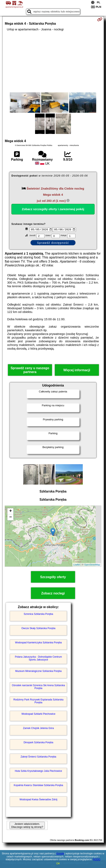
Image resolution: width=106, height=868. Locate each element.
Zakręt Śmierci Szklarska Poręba (38, 757)
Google (60, 854)
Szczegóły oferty (53, 577)
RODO (97, 859)
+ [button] (10, 512)
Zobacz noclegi (53, 594)
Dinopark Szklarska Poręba (38, 743)
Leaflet (77, 565)
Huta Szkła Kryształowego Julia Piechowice (38, 772)
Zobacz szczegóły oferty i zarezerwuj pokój (53, 209)
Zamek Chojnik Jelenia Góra (38, 729)
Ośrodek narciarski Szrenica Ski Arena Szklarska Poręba (38, 687)
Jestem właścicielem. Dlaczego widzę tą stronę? (27, 826)
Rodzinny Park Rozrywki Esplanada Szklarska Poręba (38, 702)
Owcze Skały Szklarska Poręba (38, 629)
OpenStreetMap (92, 565)
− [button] (10, 518)
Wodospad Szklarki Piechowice (38, 714)
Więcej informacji (77, 371)
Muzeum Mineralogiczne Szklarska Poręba (38, 672)
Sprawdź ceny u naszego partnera (30, 371)
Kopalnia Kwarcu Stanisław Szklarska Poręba (38, 786)
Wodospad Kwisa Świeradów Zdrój (38, 800)
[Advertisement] (53, 62)
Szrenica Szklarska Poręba (38, 615)
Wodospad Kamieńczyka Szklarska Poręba (38, 643)
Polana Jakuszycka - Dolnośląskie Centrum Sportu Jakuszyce (38, 659)
